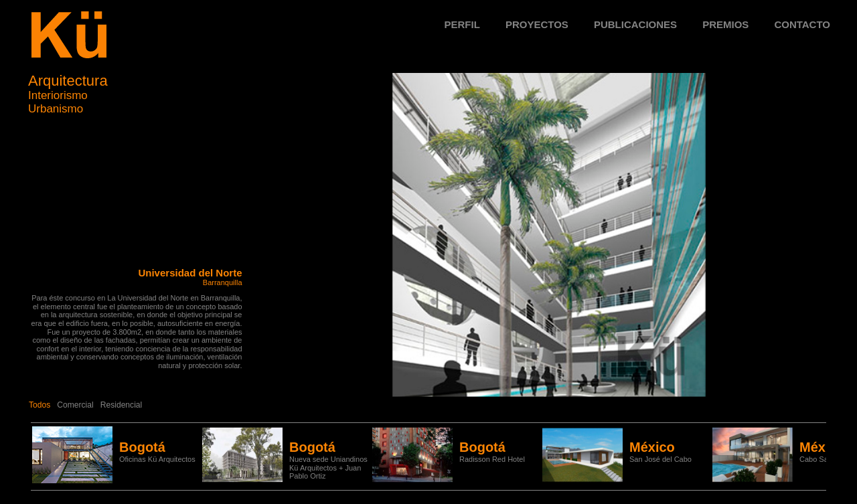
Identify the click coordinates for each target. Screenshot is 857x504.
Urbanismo (56, 109)
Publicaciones (635, 24)
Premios (725, 24)
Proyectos (537, 24)
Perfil (462, 24)
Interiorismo (58, 95)
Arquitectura (68, 81)
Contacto (802, 24)
